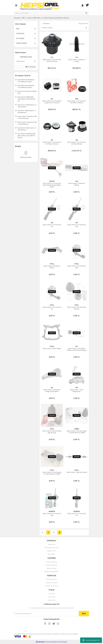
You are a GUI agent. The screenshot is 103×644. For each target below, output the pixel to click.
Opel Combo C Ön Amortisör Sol (52, 226)
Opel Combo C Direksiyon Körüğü (77, 61)
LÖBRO (77, 429)
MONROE (52, 511)
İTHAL (52, 264)
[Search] (52, 13)
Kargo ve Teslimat (51, 565)
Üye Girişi (52, 594)
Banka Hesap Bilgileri (51, 572)
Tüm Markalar (31, 67)
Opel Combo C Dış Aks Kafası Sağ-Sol (77, 308)
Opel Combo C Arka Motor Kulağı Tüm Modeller (52, 391)
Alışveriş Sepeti (52, 568)
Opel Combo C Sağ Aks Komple (77, 472)
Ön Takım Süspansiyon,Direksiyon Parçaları (56, 18)
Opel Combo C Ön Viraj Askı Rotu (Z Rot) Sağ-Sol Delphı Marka (52, 185)
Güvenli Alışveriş (52, 562)
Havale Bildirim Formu (52, 548)
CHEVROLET (20, 34)
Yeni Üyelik (52, 597)
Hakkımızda (51, 544)
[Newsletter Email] (46, 614)
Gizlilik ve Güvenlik (52, 583)
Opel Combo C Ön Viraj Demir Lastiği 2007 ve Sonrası (52, 102)
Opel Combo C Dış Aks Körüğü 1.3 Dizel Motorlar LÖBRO (77, 432)
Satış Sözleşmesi (52, 579)
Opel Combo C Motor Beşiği (52, 349)
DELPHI (52, 181)
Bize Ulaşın (52, 554)
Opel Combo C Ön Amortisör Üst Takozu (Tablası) (77, 102)
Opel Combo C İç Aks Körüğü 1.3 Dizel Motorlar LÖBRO (52, 473)
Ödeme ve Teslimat (52, 586)
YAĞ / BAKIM (20, 38)
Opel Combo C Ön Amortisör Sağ (77, 226)
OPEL (18, 29)
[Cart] (87, 5)
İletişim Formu (52, 551)
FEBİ (77, 99)
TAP (77, 388)
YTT (52, 58)
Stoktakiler (46, 24)
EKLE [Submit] (84, 614)
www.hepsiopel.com (91, 640)
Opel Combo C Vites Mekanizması (77, 391)
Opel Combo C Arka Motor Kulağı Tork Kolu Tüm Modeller (77, 349)
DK (52, 99)
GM (77, 140)
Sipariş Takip (51, 600)
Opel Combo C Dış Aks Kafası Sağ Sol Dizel (52, 432)
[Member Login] (83, 5)
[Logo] (40, 5)
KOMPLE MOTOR (21, 43)
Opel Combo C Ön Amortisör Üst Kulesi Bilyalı (52, 61)
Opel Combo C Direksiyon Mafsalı (77, 184)
